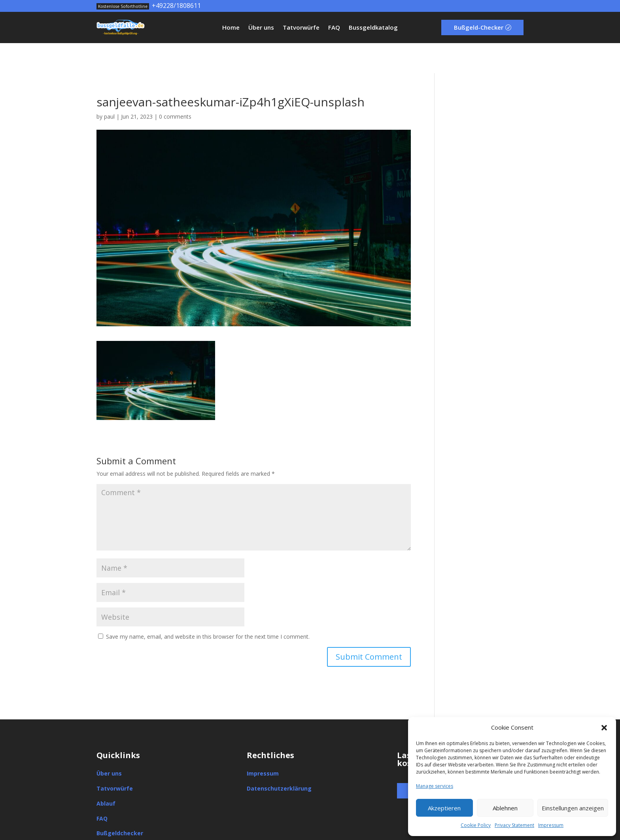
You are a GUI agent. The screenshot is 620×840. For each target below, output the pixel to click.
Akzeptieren (444, 808)
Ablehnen (505, 808)
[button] (604, 728)
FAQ (334, 28)
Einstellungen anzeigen (573, 808)
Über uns (261, 28)
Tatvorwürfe (301, 28)
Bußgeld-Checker (479, 27)
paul (109, 86)
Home (231, 28)
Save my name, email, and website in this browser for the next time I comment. (208, 606)
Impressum (551, 825)
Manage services (435, 786)
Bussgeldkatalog (373, 28)
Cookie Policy (476, 825)
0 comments (175, 86)
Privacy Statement (514, 825)
